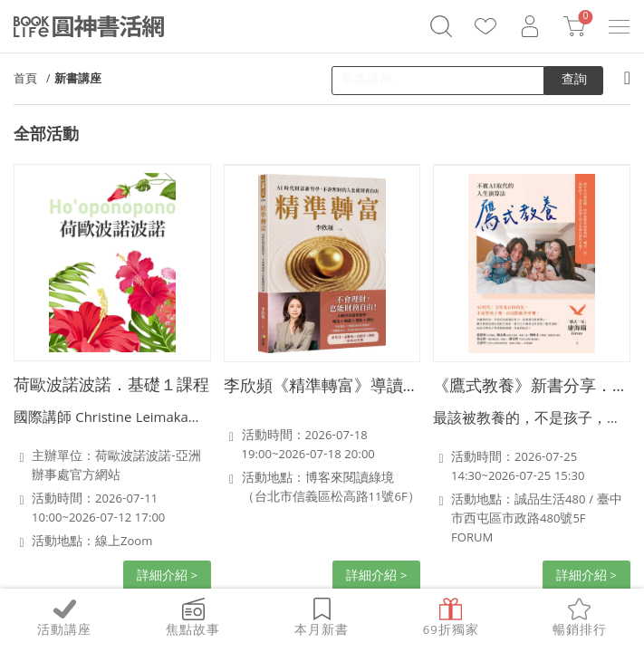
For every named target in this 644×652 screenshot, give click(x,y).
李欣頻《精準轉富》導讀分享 (322, 388)
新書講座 (78, 80)
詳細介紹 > (167, 577)
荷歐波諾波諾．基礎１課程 (111, 387)
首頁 (25, 80)
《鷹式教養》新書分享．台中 (532, 388)
